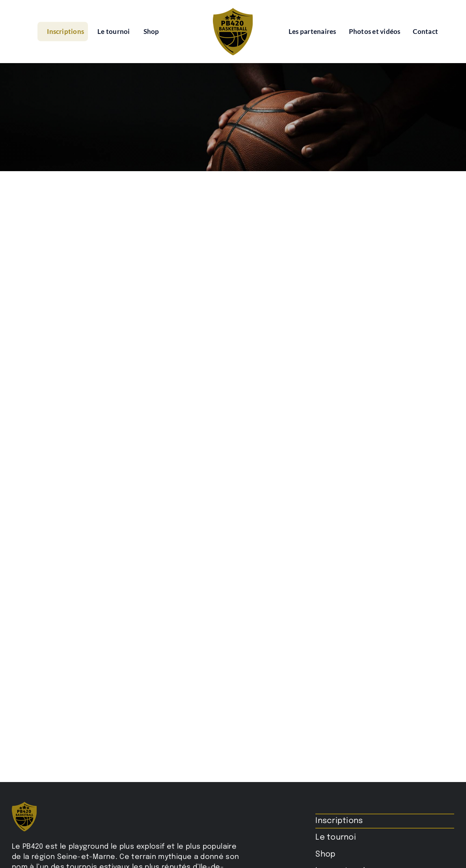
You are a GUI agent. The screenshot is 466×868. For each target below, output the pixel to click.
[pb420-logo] (233, 11)
